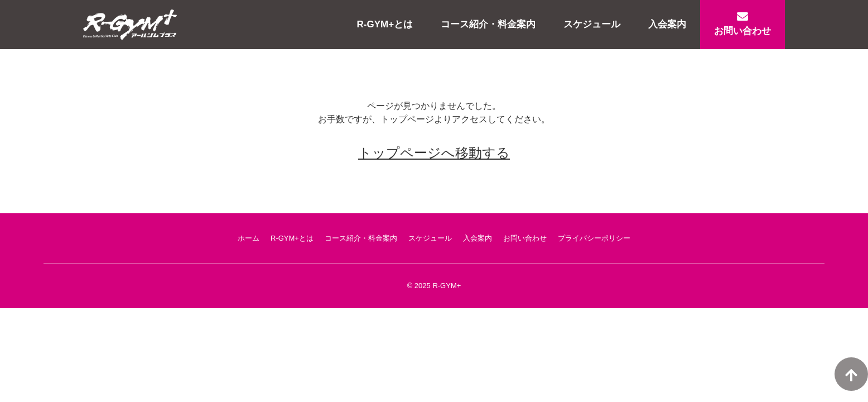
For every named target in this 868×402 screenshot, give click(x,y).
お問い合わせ (742, 24)
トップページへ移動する (434, 153)
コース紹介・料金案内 (488, 24)
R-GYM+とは (385, 24)
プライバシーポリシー (594, 238)
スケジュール (592, 24)
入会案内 (667, 24)
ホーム (249, 238)
